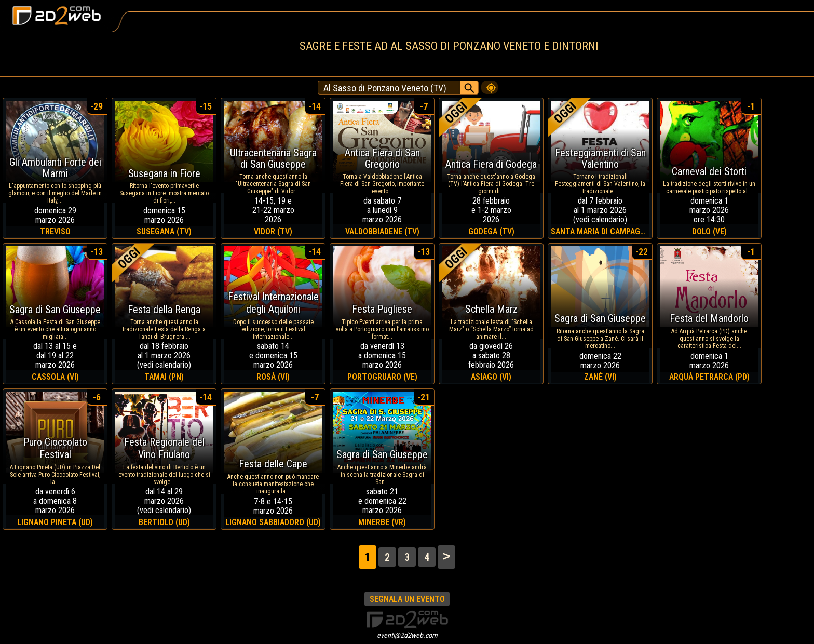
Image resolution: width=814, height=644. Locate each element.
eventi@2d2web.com (407, 635)
